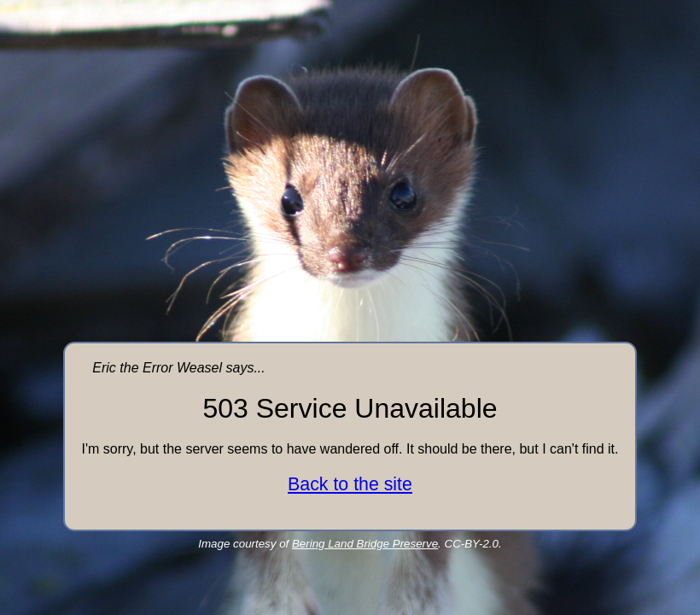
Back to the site (350, 484)
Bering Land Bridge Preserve (365, 544)
